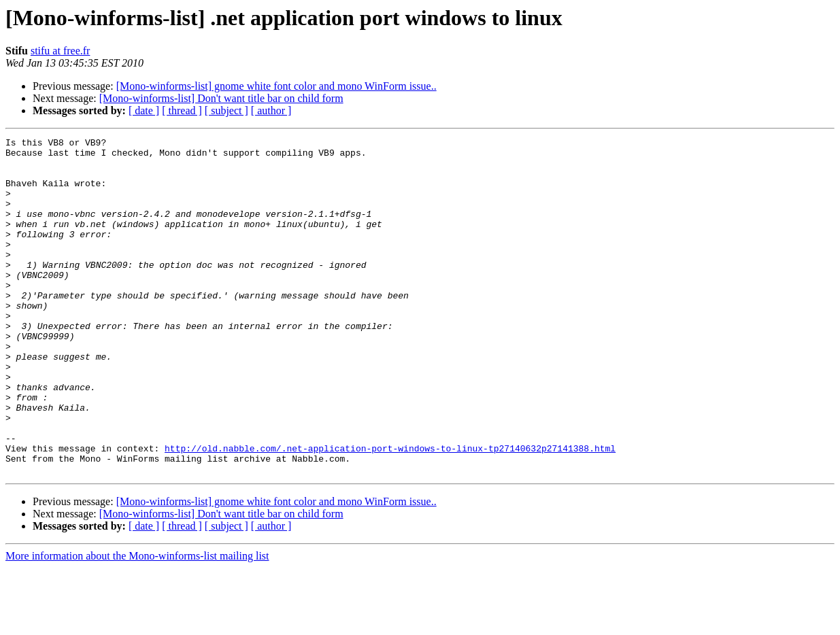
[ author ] (271, 110)
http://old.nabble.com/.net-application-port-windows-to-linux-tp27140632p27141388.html (390, 511)
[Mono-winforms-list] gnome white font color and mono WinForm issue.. (276, 86)
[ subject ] (226, 110)
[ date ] (144, 110)
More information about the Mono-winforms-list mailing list (137, 623)
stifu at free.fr (61, 51)
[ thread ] (182, 110)
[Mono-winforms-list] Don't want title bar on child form (221, 98)
